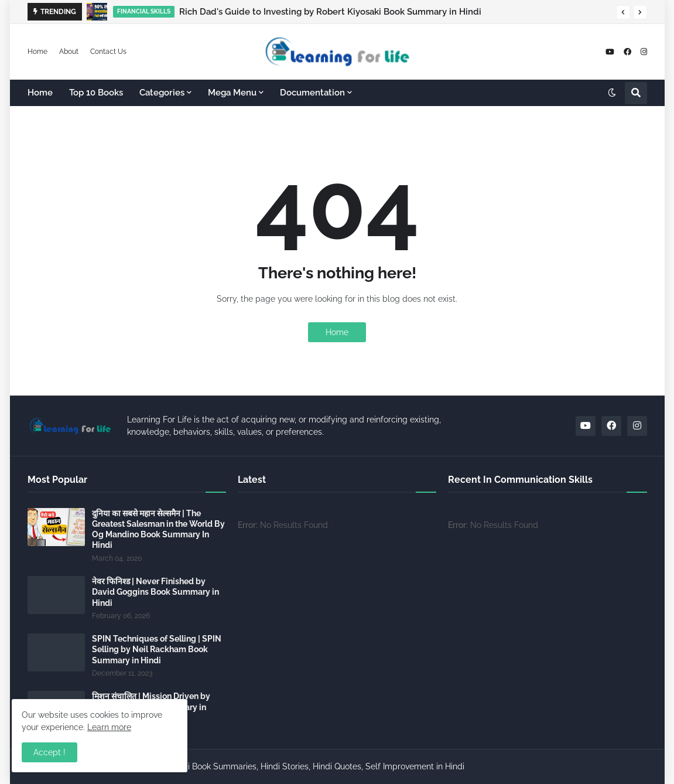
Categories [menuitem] (162, 93)
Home (37, 52)
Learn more (109, 727)
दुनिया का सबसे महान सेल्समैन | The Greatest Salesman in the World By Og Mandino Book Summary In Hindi (158, 529)
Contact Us (108, 52)
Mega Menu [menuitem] (232, 93)
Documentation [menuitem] (312, 93)
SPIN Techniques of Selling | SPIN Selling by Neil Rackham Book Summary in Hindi (157, 649)
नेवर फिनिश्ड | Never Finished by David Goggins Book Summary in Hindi (155, 592)
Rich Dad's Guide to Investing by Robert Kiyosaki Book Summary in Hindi (330, 12)
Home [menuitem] (40, 93)
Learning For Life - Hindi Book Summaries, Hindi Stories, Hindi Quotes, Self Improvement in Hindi (281, 766)
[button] (623, 12)
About (69, 52)
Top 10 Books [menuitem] (96, 93)
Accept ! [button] (49, 752)
